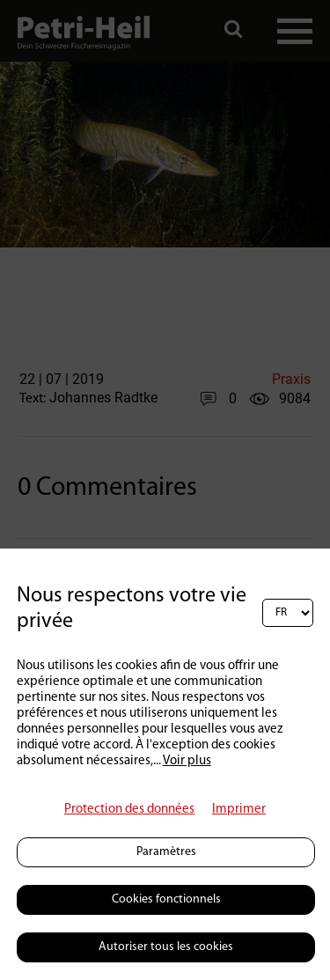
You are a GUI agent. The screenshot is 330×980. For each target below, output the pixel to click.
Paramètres (166, 852)
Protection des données (129, 810)
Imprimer (239, 810)
